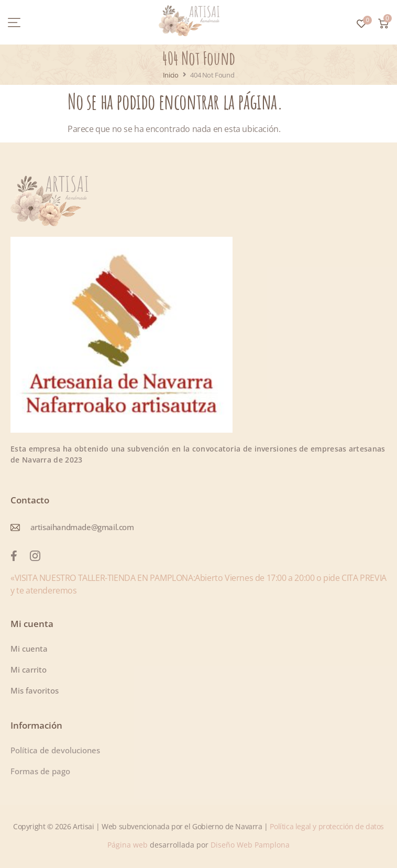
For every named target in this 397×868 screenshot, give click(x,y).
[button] (14, 23)
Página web (129, 845)
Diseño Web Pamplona (250, 845)
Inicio (171, 75)
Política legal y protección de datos (327, 826)
